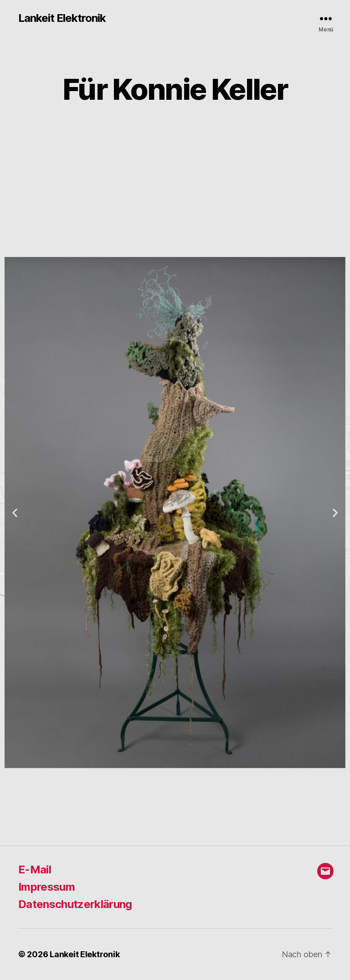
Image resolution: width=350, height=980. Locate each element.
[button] (15, 512)
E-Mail (35, 870)
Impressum (46, 887)
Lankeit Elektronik (62, 18)
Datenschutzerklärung (75, 904)
